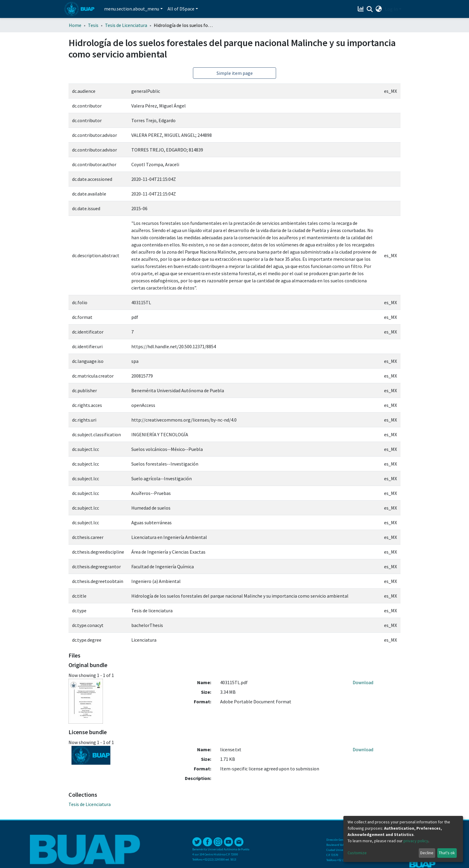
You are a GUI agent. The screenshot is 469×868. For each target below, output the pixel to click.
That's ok (447, 853)
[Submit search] (370, 9)
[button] (379, 9)
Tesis (93, 25)
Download (363, 682)
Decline (427, 853)
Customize (357, 853)
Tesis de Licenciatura (126, 25)
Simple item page (235, 73)
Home (75, 25)
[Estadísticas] (361, 9)
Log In (391, 9)
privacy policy (416, 841)
